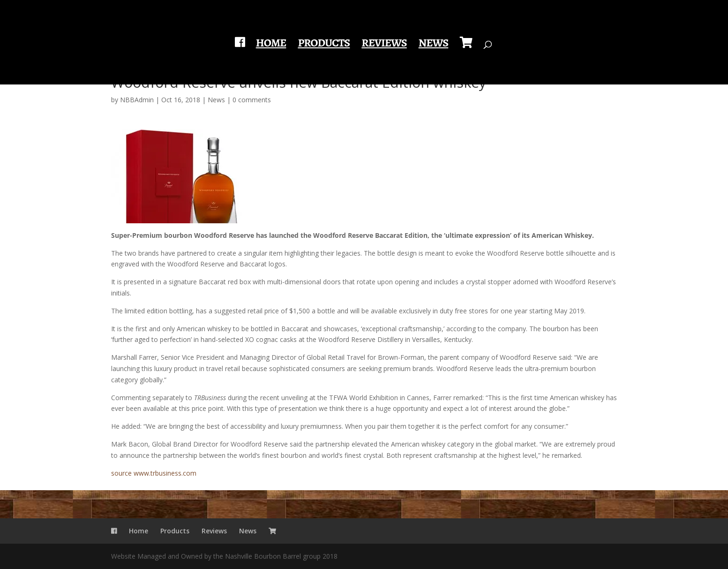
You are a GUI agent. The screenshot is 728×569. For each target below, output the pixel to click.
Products (324, 45)
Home (271, 45)
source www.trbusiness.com (154, 473)
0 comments (252, 100)
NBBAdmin (137, 100)
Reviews (384, 45)
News (434, 45)
